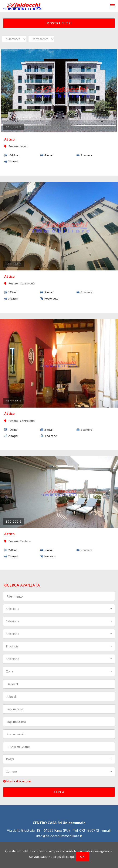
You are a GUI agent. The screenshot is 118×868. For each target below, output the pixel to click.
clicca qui (68, 857)
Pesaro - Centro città (19, 283)
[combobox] (59, 609)
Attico (9, 139)
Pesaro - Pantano (18, 541)
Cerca (59, 792)
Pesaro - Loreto (16, 146)
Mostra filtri (59, 23)
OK (82, 857)
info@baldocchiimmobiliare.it (59, 836)
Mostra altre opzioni (17, 781)
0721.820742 (89, 830)
